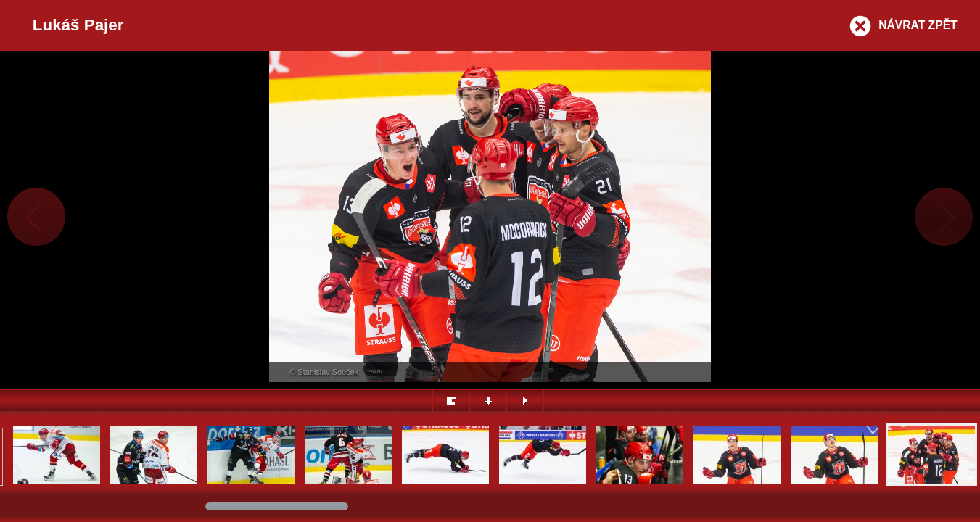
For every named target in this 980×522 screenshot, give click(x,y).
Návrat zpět (918, 25)
